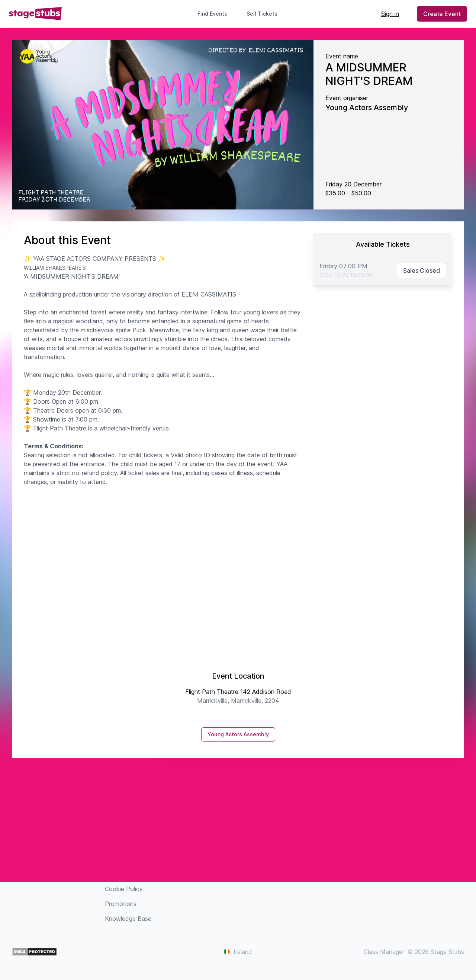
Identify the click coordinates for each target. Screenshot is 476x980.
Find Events (212, 14)
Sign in (390, 14)
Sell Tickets (265, 14)
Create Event (442, 14)
